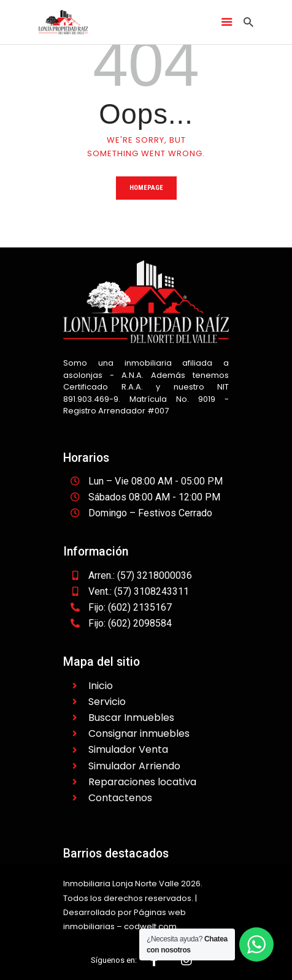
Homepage (146, 188)
